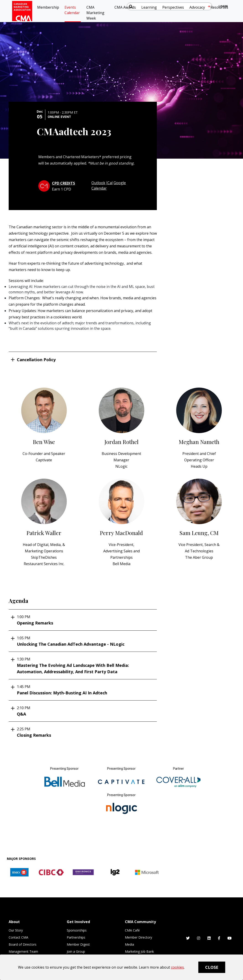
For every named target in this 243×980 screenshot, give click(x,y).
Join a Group (76, 951)
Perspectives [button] (173, 7)
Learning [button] (149, 7)
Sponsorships (77, 930)
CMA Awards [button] (125, 7)
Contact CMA (18, 937)
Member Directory (138, 937)
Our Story (16, 930)
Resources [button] (219, 7)
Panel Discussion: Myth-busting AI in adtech (85, 690)
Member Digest (78, 944)
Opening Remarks (85, 620)
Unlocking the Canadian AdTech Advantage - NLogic (85, 641)
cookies (177, 967)
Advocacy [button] (197, 7)
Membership (48, 7)
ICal (109, 183)
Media (129, 944)
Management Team (23, 951)
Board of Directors (23, 944)
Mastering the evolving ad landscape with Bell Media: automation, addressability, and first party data (85, 665)
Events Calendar (72, 10)
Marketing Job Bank (139, 951)
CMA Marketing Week (95, 13)
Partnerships (76, 937)
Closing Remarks (85, 732)
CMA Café (132, 930)
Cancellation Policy (36, 360)
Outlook (98, 183)
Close (212, 967)
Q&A (85, 711)
